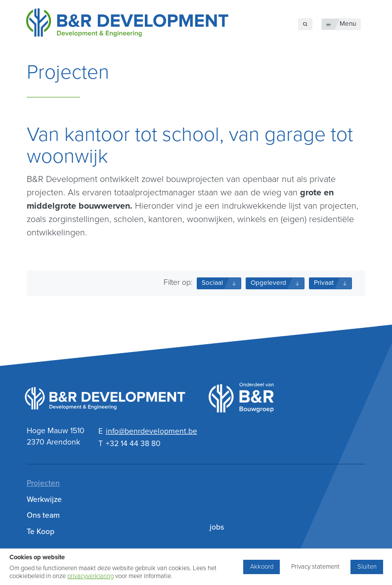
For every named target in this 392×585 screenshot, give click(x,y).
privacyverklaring (90, 576)
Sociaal (212, 283)
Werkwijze (44, 499)
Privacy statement (315, 567)
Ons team (43, 515)
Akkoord (262, 567)
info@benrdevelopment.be (152, 431)
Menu (348, 24)
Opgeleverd (268, 283)
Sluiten (367, 567)
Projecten (43, 483)
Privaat (324, 283)
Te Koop (41, 532)
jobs (217, 527)
